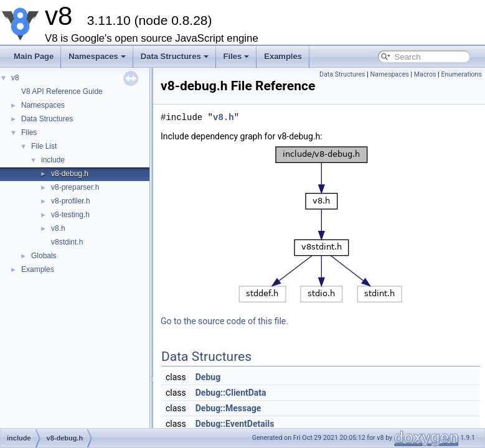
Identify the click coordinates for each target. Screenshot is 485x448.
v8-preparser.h (75, 187)
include (53, 160)
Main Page (34, 56)
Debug (208, 377)
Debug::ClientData (231, 393)
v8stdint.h (67, 242)
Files (237, 56)
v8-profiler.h (71, 201)
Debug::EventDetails (235, 424)
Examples (283, 56)
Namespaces (97, 56)
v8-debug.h (70, 174)
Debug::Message (228, 408)
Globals (44, 256)
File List (44, 146)
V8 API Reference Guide (62, 91)
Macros (425, 74)
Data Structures (175, 56)
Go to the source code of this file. (224, 321)
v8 (15, 78)
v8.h (58, 228)
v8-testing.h (70, 215)
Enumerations (461, 74)
